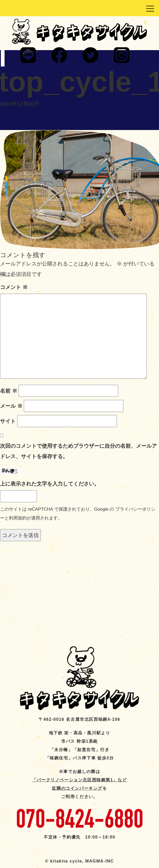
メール (11, 406)
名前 (9, 391)
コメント (14, 287)
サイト (8, 421)
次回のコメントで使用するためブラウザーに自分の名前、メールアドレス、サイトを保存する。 (78, 451)
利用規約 (18, 518)
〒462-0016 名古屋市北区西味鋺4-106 (79, 719)
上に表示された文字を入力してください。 (50, 484)
